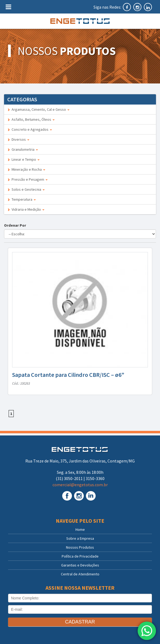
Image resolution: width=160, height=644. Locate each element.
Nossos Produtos (80, 547)
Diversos (18, 139)
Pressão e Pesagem (27, 179)
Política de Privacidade (80, 556)
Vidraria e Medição (26, 209)
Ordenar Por (16, 225)
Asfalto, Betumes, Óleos (31, 119)
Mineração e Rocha (26, 169)
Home (80, 529)
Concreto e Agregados (30, 129)
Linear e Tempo (23, 159)
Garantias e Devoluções (80, 565)
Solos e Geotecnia (26, 189)
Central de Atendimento (80, 574)
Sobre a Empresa (80, 538)
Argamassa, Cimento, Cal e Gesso (38, 109)
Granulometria (23, 149)
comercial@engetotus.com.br (80, 485)
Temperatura (22, 199)
